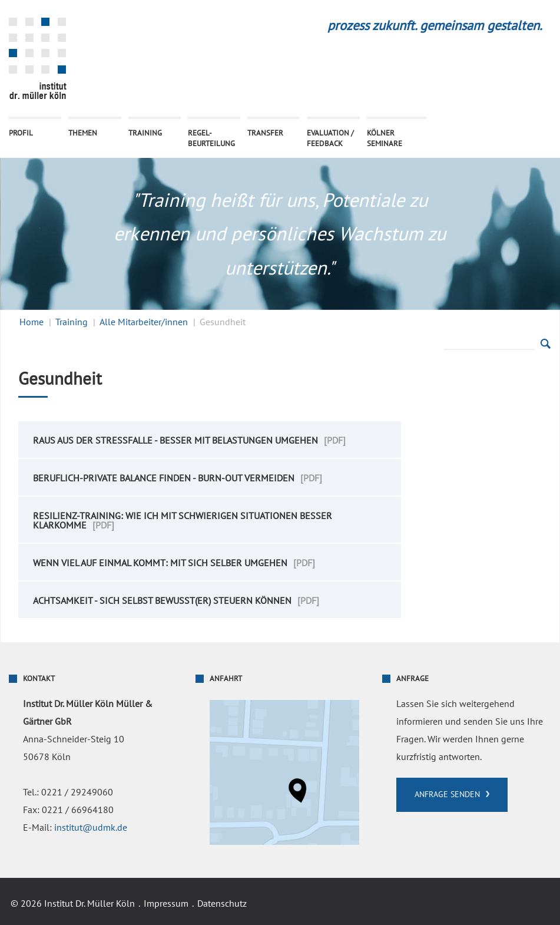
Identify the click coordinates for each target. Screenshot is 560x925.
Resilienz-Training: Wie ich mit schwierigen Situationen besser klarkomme (183, 521)
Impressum (166, 904)
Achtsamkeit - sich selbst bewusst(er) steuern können (162, 601)
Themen (83, 133)
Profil (21, 133)
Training (145, 133)
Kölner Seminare (385, 138)
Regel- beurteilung (211, 138)
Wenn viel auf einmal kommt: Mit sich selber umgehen (160, 563)
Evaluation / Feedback (330, 138)
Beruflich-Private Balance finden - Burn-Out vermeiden (164, 478)
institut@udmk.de (91, 828)
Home (32, 322)
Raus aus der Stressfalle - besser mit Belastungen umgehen (175, 441)
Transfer (265, 133)
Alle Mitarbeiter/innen (144, 322)
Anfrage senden (447, 794)
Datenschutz (222, 904)
